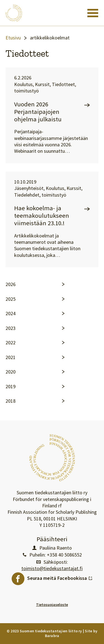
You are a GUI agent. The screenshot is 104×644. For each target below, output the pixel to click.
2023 (11, 328)
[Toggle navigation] (93, 13)
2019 (11, 387)
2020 (11, 372)
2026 (11, 284)
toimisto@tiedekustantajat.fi (52, 568)
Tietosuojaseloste (52, 605)
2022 (11, 343)
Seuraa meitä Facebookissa (60, 577)
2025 (11, 299)
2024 (11, 314)
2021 (11, 357)
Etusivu (13, 38)
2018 (11, 401)
